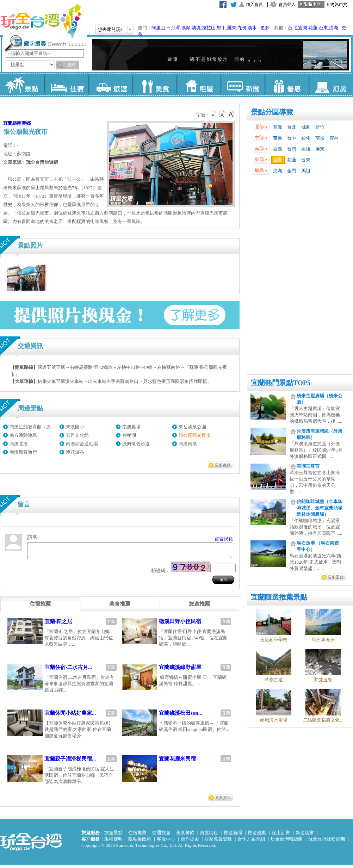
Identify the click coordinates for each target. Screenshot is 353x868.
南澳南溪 (188, 444)
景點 (22, 85)
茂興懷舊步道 (136, 444)
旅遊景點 (113, 836)
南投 (320, 138)
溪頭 (186, 28)
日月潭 (173, 28)
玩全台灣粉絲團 (287, 842)
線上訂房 (281, 836)
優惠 (287, 85)
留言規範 (224, 539)
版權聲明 (113, 842)
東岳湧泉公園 (192, 427)
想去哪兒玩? (110, 29)
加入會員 (254, 5)
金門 (292, 171)
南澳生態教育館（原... (32, 427)
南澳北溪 (19, 444)
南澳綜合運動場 (82, 444)
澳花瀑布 (75, 452)
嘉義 (278, 149)
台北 (292, 28)
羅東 (232, 28)
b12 (213, 114)
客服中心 (166, 842)
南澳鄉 (24, 123)
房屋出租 (209, 836)
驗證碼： (161, 574)
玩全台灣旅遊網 (41, 21)
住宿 (66, 85)
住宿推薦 (137, 836)
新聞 (243, 85)
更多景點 (336, 577)
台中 (292, 138)
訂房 (331, 85)
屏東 (320, 149)
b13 (222, 114)
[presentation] (40, 607)
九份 (242, 28)
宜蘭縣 (10, 123)
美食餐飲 (185, 836)
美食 (154, 85)
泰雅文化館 (77, 435)
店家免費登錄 (218, 842)
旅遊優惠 (257, 836)
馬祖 (306, 171)
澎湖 (334, 28)
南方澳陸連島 (23, 435)
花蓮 (313, 28)
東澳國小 (75, 427)
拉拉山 (209, 28)
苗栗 (278, 138)
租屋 (199, 85)
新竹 (320, 127)
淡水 (252, 28)
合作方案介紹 (251, 842)
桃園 (306, 127)
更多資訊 (223, 465)
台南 (292, 149)
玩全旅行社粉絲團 (327, 842)
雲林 (334, 138)
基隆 (278, 127)
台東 (323, 28)
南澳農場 (131, 427)
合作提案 (190, 842)
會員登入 (287, 5)
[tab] (40, 607)
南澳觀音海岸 (23, 452)
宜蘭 (303, 28)
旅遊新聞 (233, 836)
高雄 (306, 149)
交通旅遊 (161, 836)
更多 (265, 28)
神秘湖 (129, 435)
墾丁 (221, 28)
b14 (231, 114)
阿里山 (158, 28)
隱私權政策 (140, 842)
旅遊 (110, 85)
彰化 (306, 138)
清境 (196, 28)
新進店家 (305, 836)
